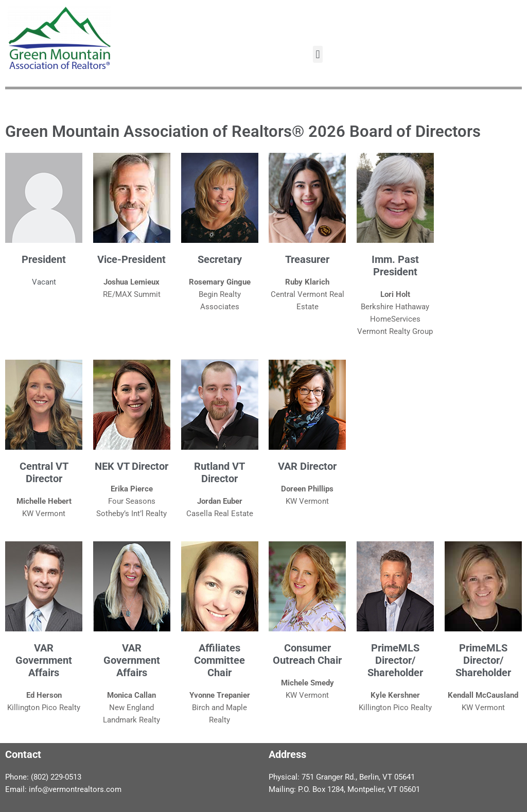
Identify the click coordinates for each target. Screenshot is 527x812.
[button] (318, 54)
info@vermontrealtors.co (72, 789)
